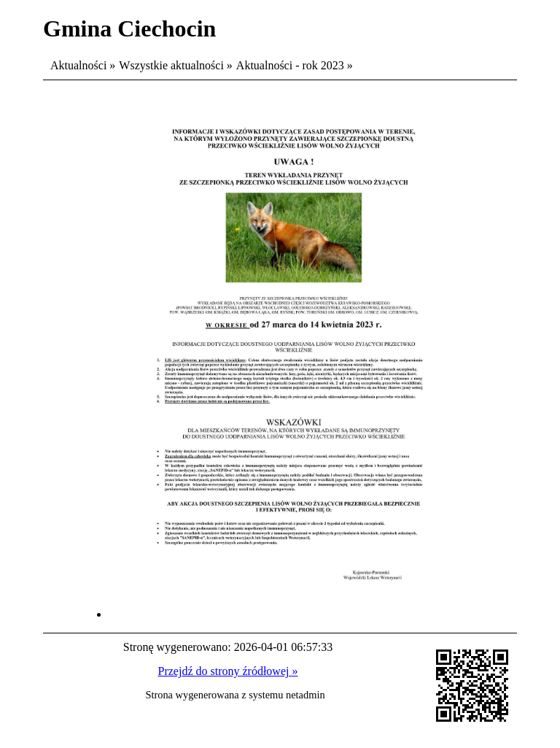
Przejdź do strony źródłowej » (228, 671)
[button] (295, 614)
